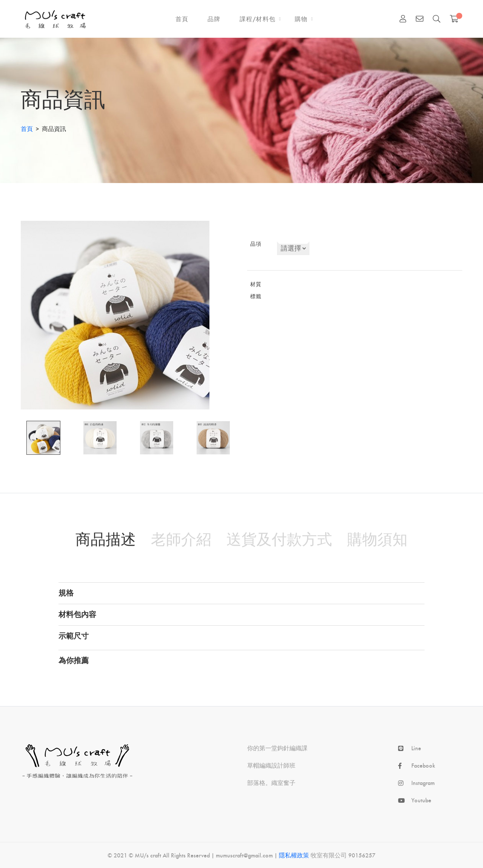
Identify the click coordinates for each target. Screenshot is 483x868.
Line (416, 748)
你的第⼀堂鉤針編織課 (277, 748)
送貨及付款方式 (279, 539)
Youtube (421, 800)
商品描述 (106, 539)
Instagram (423, 783)
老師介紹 (181, 539)
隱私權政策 (294, 855)
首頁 (27, 129)
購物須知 (377, 539)
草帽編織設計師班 (271, 765)
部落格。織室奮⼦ (271, 783)
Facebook (423, 765)
